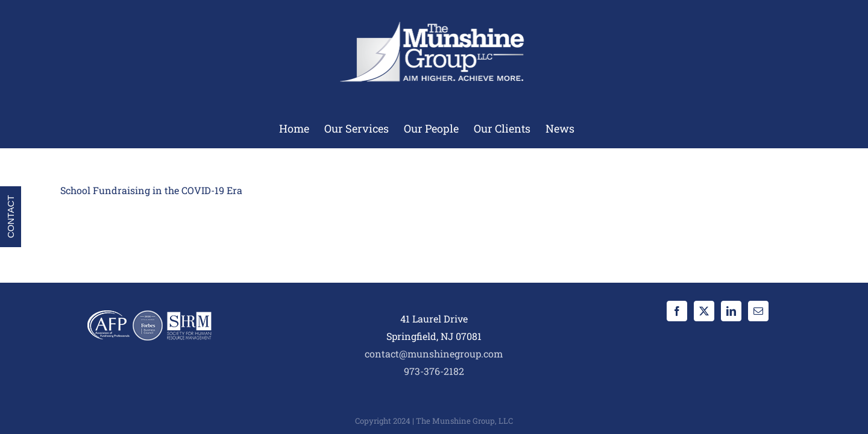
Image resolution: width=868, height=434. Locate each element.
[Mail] (758, 311)
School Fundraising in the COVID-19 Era (151, 190)
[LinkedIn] (731, 311)
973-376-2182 (434, 371)
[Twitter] (704, 311)
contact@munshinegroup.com (434, 354)
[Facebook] (677, 311)
